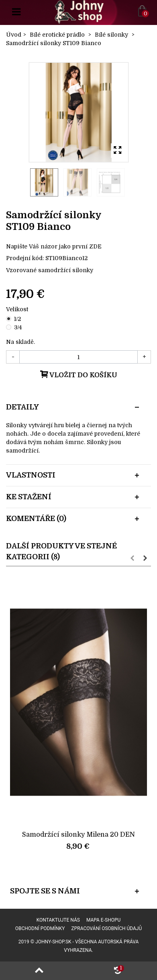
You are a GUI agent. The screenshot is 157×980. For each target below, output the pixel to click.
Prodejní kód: (25, 258)
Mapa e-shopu (103, 920)
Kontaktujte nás (58, 920)
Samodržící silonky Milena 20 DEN (78, 834)
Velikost (18, 309)
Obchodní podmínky (40, 928)
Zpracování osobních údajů (107, 928)
